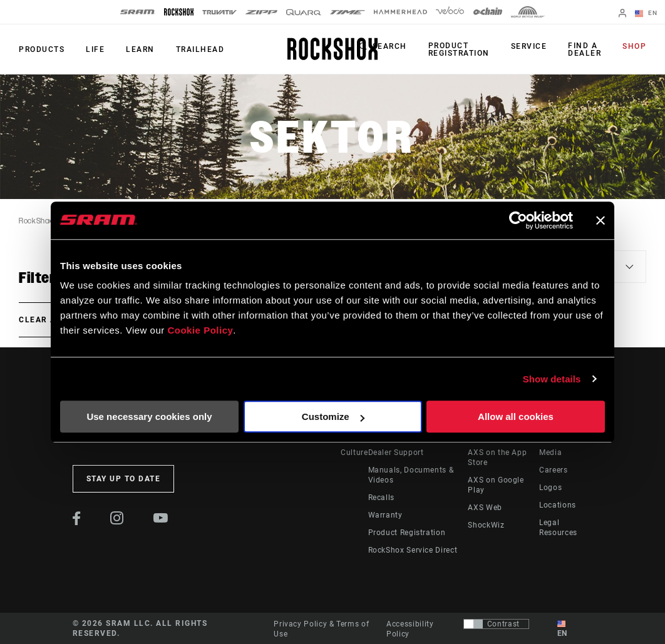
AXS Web (485, 508)
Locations (558, 505)
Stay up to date (124, 479)
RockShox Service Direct (413, 550)
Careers (553, 470)
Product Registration (459, 49)
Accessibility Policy (410, 629)
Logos (550, 488)
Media (550, 452)
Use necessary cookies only (149, 417)
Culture (354, 452)
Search (390, 46)
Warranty (385, 515)
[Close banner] (601, 220)
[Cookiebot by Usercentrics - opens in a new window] (518, 220)
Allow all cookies (516, 417)
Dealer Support (396, 452)
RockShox (36, 221)
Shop (634, 46)
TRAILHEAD (200, 49)
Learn (140, 49)
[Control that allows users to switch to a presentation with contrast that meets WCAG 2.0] (496, 624)
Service (529, 46)
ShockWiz (486, 525)
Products (42, 49)
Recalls (381, 498)
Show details (552, 379)
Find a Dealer (585, 49)
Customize (333, 417)
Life (95, 49)
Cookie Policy (200, 330)
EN (646, 14)
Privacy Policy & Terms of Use (321, 629)
